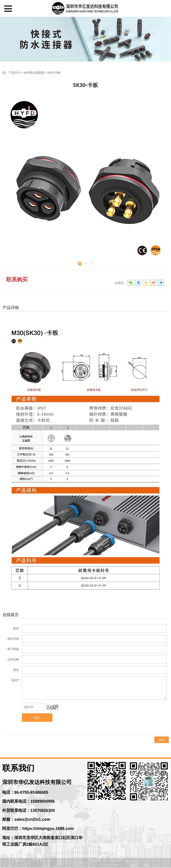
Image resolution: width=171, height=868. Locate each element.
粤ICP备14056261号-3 (86, 863)
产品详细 (11, 307)
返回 (162, 740)
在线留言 (11, 615)
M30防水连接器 (34, 72)
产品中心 (15, 72)
